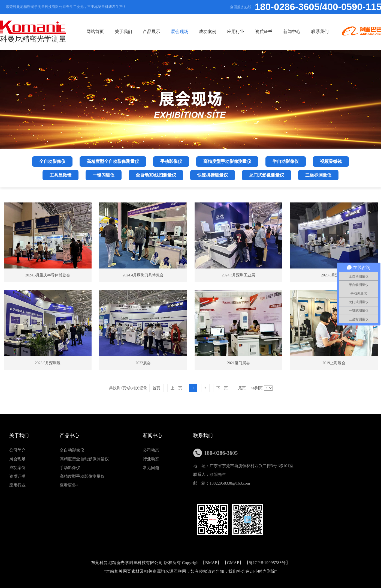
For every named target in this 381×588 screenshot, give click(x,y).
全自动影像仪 (72, 450)
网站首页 (95, 32)
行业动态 (151, 459)
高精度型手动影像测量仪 (82, 476)
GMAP (233, 563)
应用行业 (236, 32)
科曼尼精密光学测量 (33, 32)
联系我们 (320, 32)
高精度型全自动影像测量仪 (84, 459)
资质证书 (264, 32)
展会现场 (180, 32)
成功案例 (208, 32)
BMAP (211, 563)
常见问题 (151, 468)
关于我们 (123, 32)
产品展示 (152, 32)
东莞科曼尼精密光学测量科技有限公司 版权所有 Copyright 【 (148, 563)
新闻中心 (292, 32)
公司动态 (151, 450)
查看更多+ (69, 485)
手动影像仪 (70, 468)
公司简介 (17, 450)
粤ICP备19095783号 (267, 563)
